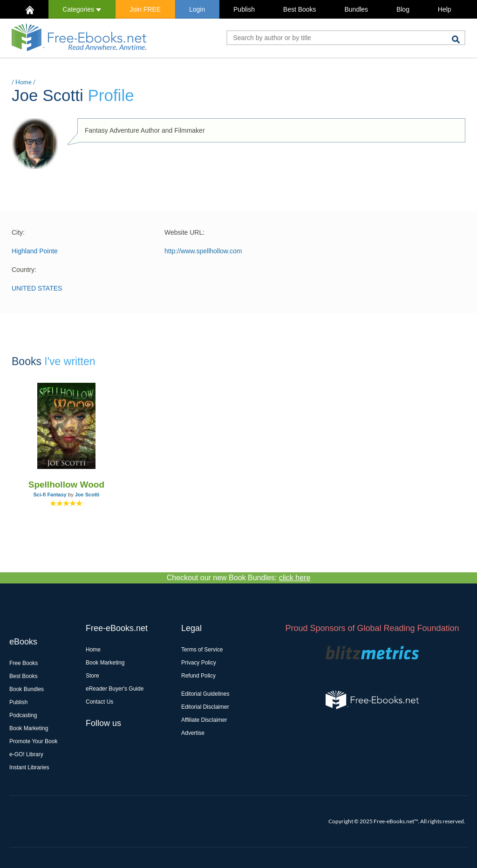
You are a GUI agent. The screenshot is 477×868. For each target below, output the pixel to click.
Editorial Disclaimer (205, 707)
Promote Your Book (33, 741)
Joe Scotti (87, 495)
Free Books (24, 663)
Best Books (300, 9)
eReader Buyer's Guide (115, 689)
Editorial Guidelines (205, 694)
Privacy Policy (199, 663)
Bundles (356, 9)
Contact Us (99, 702)
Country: (24, 270)
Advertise (193, 733)
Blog (403, 9)
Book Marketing (29, 728)
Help (445, 9)
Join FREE (145, 9)
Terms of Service (202, 650)
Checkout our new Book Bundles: (239, 578)
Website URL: (184, 232)
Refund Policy (198, 676)
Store (92, 676)
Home (24, 82)
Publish (244, 9)
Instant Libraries (29, 767)
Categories (82, 9)
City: (18, 232)
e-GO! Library (26, 754)
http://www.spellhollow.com (203, 251)
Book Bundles (27, 689)
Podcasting (23, 715)
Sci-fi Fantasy (50, 495)
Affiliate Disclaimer (204, 720)
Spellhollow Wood (66, 485)
